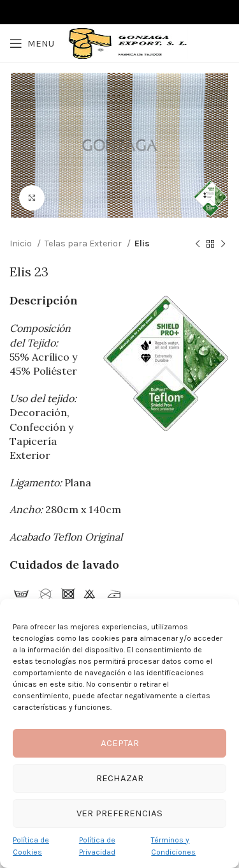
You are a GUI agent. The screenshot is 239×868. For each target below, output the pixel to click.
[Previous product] (198, 244)
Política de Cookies (31, 846)
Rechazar (120, 778)
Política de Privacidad (97, 846)
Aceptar (120, 743)
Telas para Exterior (84, 243)
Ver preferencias (119, 813)
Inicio (22, 243)
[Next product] (223, 244)
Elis (142, 243)
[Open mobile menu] (32, 43)
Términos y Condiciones (173, 846)
